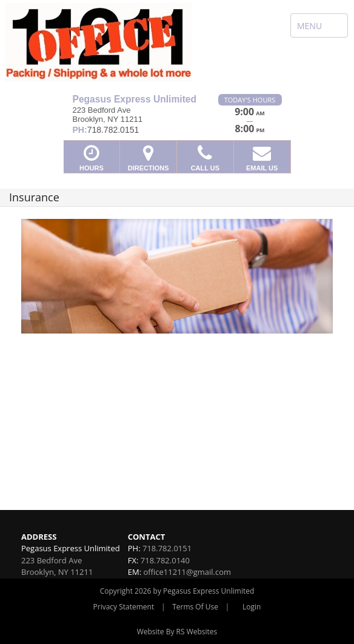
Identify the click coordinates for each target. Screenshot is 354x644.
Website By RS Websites (177, 632)
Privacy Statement (124, 607)
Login (252, 607)
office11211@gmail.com (187, 572)
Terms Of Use (195, 607)
